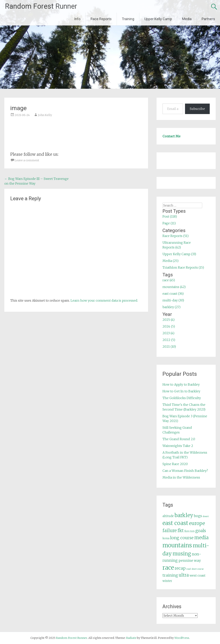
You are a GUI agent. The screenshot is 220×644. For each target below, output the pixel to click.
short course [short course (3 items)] (198, 569)
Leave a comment (27, 160)
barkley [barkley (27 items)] (184, 515)
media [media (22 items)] (201, 538)
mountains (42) (174, 287)
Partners (208, 19)
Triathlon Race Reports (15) (183, 267)
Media (187, 19)
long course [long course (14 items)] (182, 538)
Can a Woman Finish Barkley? (185, 471)
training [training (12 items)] (170, 575)
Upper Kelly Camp (158, 19)
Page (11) (169, 223)
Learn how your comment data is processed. (104, 300)
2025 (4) (169, 320)
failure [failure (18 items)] (170, 531)
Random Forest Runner (41, 6)
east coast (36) (173, 294)
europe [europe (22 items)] (197, 523)
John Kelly (45, 115)
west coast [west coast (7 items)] (197, 575)
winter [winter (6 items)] (167, 581)
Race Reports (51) (176, 236)
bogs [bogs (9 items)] (198, 516)
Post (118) (170, 216)
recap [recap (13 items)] (180, 568)
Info (77, 19)
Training (128, 19)
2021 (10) (169, 347)
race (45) (169, 280)
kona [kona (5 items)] (166, 538)
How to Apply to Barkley (181, 384)
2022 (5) (169, 340)
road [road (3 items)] (189, 569)
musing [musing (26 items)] (182, 554)
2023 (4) (168, 333)
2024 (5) (169, 326)
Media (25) (170, 261)
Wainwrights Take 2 (178, 446)
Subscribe (197, 109)
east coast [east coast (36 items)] (175, 523)
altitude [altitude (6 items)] (168, 516)
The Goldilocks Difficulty (182, 398)
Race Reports (101, 19)
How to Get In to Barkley (181, 391)
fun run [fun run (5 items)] (189, 531)
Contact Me (171, 136)
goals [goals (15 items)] (201, 531)
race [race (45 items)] (168, 568)
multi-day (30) (173, 300)
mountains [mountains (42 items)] (177, 545)
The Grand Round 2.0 (179, 439)
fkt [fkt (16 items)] (181, 531)
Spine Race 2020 (175, 464)
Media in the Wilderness (181, 477)
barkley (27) (171, 307)
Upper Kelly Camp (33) (179, 254)
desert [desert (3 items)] (206, 516)
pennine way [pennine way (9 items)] (190, 561)
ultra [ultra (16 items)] (184, 575)
